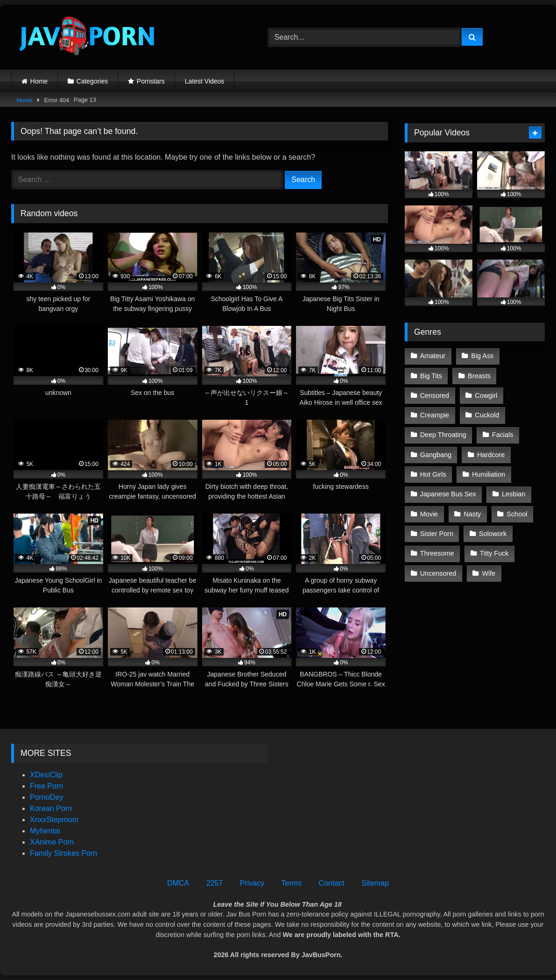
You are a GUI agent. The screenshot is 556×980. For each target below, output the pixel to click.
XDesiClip (46, 775)
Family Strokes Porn (63, 853)
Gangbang (436, 455)
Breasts (479, 376)
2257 (215, 883)
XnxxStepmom (54, 820)
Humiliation (489, 474)
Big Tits (431, 376)
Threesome (437, 553)
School (517, 514)
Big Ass (482, 356)
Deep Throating (443, 435)
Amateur (433, 356)
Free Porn (46, 786)
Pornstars (151, 81)
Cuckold (487, 415)
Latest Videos (205, 81)
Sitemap (375, 883)
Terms (292, 883)
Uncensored (438, 573)
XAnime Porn (52, 842)
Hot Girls (433, 474)
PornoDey (46, 797)
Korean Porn (51, 808)
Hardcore (491, 455)
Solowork (493, 534)
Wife (489, 573)
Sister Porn (437, 534)
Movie (429, 514)
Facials (503, 435)
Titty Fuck (494, 553)
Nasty (472, 514)
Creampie (435, 415)
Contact (332, 883)
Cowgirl (486, 395)
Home (39, 81)
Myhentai (45, 831)
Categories (92, 81)
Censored (435, 395)
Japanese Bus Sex (448, 494)
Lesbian (514, 494)
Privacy (252, 883)
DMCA (178, 883)
